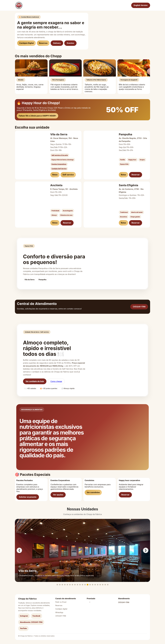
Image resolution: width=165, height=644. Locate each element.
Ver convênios (93, 492)
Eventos (70, 43)
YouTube (23, 628)
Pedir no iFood (61, 602)
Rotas (55, 175)
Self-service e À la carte (60, 155)
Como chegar (56, 381)
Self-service (68, 175)
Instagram (24, 616)
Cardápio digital (61, 609)
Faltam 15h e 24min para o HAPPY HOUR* (37, 116)
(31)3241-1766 (139, 307)
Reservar (136, 175)
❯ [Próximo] (146, 550)
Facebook (36, 616)
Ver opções (58, 495)
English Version (141, 5)
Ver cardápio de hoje (35, 381)
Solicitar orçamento (28, 497)
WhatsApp (59, 612)
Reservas (43, 43)
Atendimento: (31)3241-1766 (31, 622)
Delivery (57, 43)
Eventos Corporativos (59, 164)
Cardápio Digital (26, 43)
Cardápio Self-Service (59, 169)
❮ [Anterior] (19, 550)
